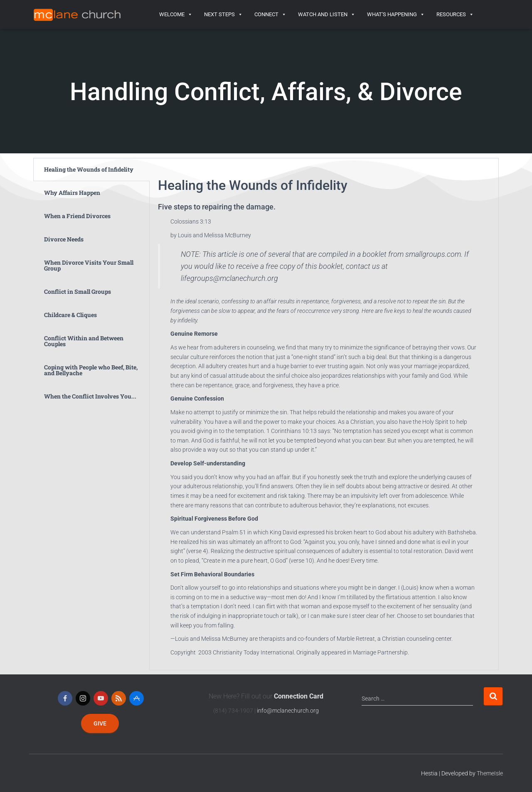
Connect (270, 15)
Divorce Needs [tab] (64, 239)
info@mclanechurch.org (288, 711)
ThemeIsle (490, 773)
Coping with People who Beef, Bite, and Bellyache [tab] (91, 370)
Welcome (176, 15)
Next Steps (223, 15)
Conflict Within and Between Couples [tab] (84, 341)
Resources (455, 15)
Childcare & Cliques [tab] (70, 315)
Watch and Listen (327, 15)
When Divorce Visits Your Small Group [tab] (89, 265)
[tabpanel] (324, 414)
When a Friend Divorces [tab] (77, 216)
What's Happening (396, 15)
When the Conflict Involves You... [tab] (90, 396)
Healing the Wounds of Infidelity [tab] (89, 169)
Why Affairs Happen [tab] (72, 193)
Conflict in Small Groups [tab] (78, 291)
